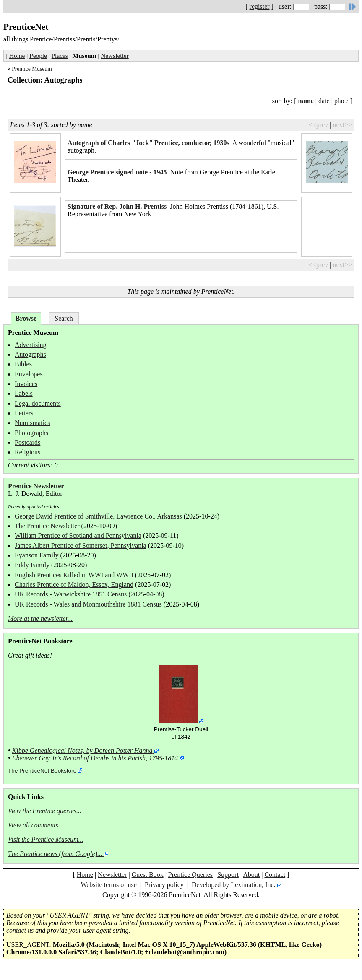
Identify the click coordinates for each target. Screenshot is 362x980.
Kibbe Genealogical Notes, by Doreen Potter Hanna (82, 751)
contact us (20, 930)
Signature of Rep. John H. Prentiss (117, 206)
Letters (24, 413)
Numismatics (32, 423)
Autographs (30, 354)
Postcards (27, 442)
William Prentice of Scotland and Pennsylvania (78, 535)
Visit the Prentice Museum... (46, 839)
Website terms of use (108, 885)
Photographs (31, 433)
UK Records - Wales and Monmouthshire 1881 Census (88, 604)
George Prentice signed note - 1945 (117, 172)
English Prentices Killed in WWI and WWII (74, 575)
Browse (26, 318)
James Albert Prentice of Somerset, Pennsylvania (81, 546)
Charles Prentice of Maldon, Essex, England (74, 585)
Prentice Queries (190, 875)
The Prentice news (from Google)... (55, 854)
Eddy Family (32, 565)
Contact (275, 875)
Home (17, 56)
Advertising (31, 345)
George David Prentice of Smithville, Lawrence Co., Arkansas (98, 516)
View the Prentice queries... (45, 811)
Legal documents (38, 403)
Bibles (23, 364)
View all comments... (36, 825)
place (341, 101)
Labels (24, 393)
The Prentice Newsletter (47, 526)
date (324, 101)
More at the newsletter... (40, 618)
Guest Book (148, 875)
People (38, 56)
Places (60, 56)
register (260, 6)
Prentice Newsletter (36, 486)
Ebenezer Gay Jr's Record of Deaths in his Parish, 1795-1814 (95, 758)
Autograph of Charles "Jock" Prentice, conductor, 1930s (148, 143)
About (251, 875)
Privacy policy (164, 885)
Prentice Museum (32, 69)
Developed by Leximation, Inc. (234, 885)
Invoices (26, 384)
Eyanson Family (36, 555)
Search (64, 318)
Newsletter (115, 56)
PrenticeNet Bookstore (48, 771)
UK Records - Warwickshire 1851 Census (71, 594)
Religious (27, 452)
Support (228, 875)
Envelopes (29, 374)
